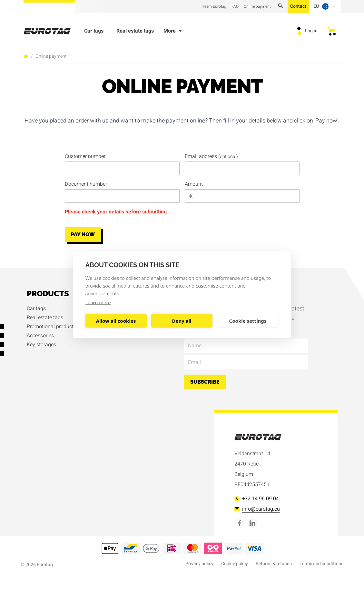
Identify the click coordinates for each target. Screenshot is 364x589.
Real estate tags (135, 32)
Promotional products (51, 327)
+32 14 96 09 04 (257, 499)
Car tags (94, 32)
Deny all (182, 321)
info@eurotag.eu (257, 509)
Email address (211, 156)
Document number (86, 184)
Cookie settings (248, 321)
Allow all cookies (116, 321)
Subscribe (205, 382)
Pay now (83, 235)
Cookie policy (235, 564)
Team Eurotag (214, 6)
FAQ (235, 6)
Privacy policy (199, 564)
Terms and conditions (321, 564)
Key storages (41, 345)
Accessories (40, 336)
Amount (194, 184)
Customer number (85, 156)
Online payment (257, 6)
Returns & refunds (274, 564)
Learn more (98, 302)
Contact (298, 6)
